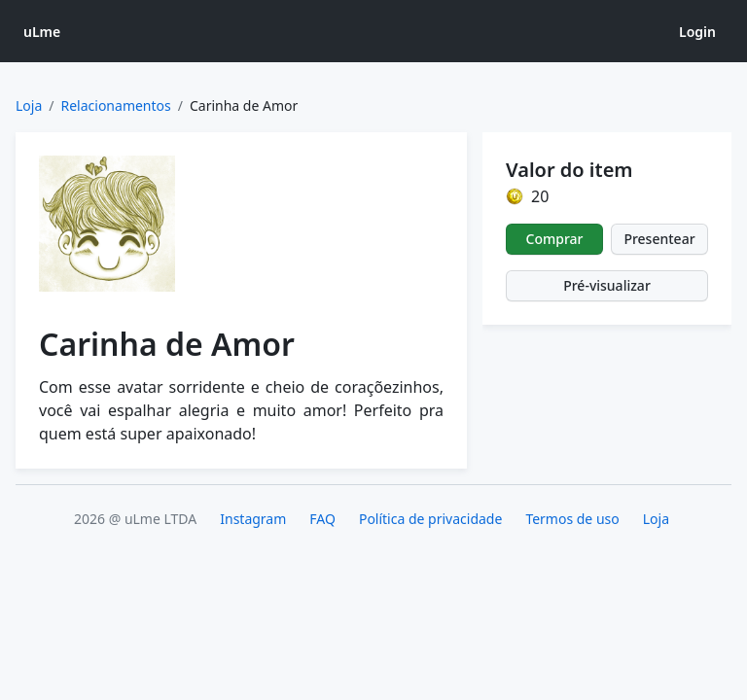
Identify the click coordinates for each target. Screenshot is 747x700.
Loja (29, 105)
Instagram (253, 519)
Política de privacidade (430, 519)
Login (697, 32)
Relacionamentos (116, 105)
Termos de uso (572, 519)
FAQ (322, 519)
